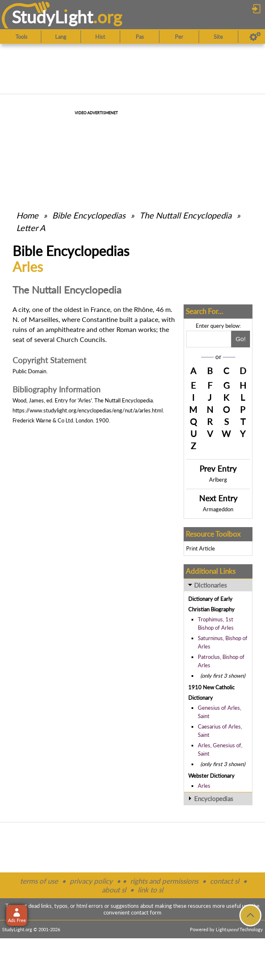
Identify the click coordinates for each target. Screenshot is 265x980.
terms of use (39, 881)
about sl (114, 890)
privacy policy (91, 881)
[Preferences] (255, 37)
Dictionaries (211, 585)
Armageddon (218, 509)
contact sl (225, 881)
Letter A (31, 228)
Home (27, 215)
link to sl (150, 890)
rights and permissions (164, 881)
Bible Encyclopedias (89, 215)
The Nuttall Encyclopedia (185, 215)
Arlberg (218, 480)
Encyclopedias (214, 799)
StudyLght (52, 17)
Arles (204, 786)
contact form (146, 912)
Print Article (201, 548)
